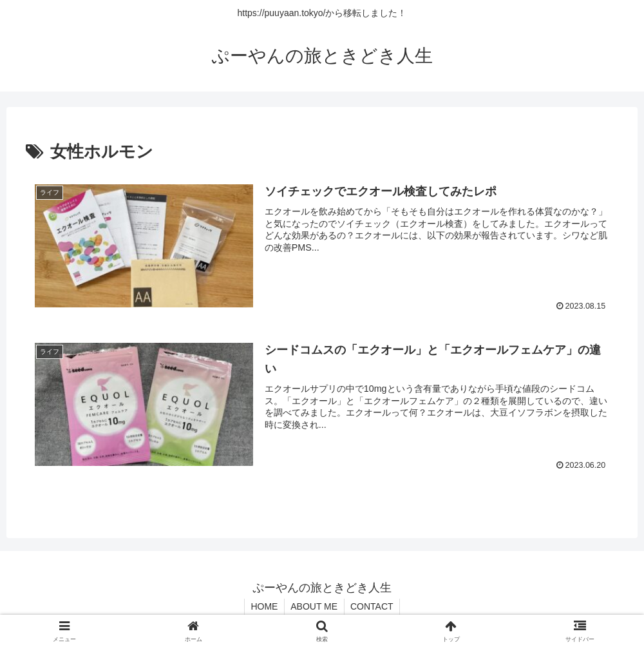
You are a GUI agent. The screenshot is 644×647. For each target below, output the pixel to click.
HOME (263, 606)
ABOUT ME (314, 606)
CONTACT (373, 606)
